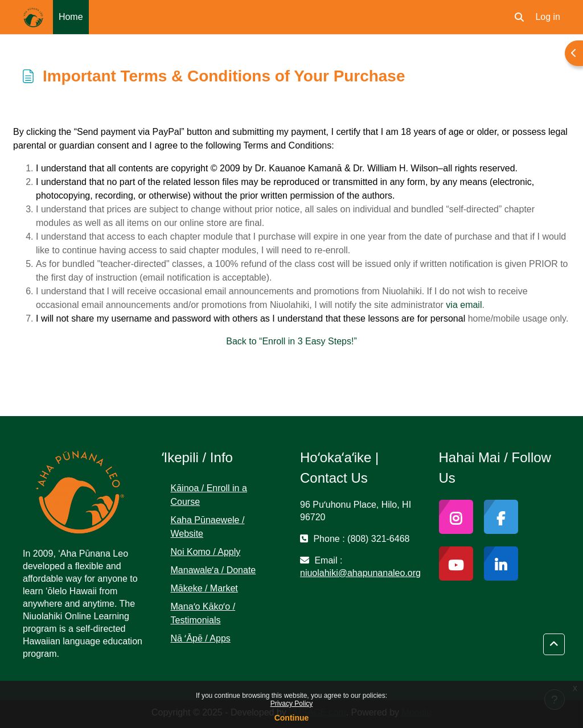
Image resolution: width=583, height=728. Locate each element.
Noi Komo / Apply (206, 552)
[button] (519, 17)
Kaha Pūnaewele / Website (208, 527)
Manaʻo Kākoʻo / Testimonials (203, 613)
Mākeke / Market (204, 588)
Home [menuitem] (71, 17)
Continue (292, 718)
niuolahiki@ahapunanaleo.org (360, 573)
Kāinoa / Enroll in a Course (209, 495)
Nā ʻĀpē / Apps (201, 638)
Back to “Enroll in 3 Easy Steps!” (291, 341)
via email (464, 305)
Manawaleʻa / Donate (214, 570)
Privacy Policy (292, 704)
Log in (548, 17)
